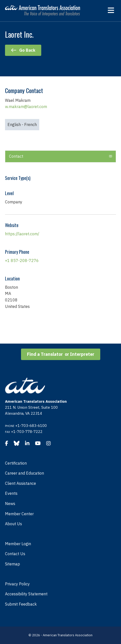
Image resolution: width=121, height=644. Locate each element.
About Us (13, 524)
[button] (110, 156)
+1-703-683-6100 (31, 426)
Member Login (18, 544)
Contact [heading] (16, 156)
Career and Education (24, 473)
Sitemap (12, 564)
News (10, 504)
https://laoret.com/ (22, 234)
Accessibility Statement (26, 594)
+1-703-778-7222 (27, 432)
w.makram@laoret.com (26, 107)
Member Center (19, 514)
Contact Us (15, 554)
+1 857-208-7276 (22, 260)
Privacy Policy (17, 584)
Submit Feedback (21, 604)
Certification (16, 463)
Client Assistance (20, 483)
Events (11, 493)
